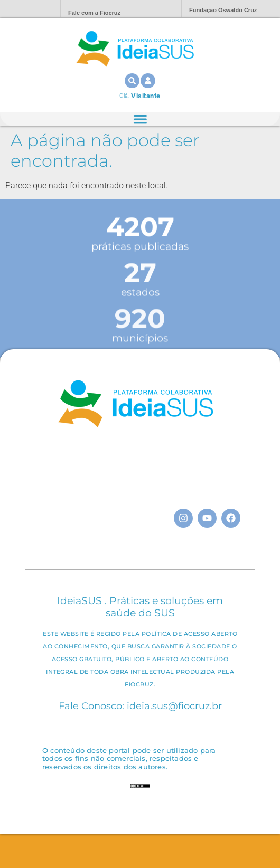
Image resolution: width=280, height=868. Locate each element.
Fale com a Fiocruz (94, 13)
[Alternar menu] (140, 119)
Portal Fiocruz (26, 9)
